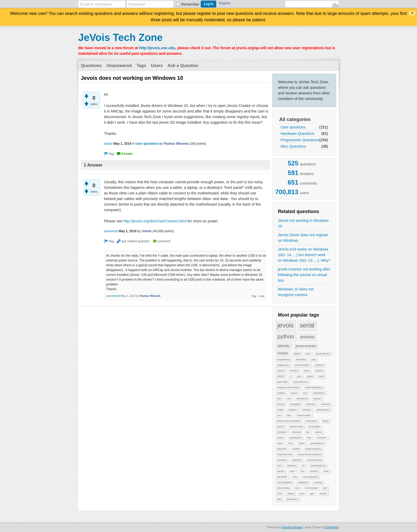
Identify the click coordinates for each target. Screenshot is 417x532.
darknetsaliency (318, 466)
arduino (307, 337)
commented (113, 296)
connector (321, 438)
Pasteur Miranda (176, 144)
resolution (282, 432)
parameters (292, 499)
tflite (289, 415)
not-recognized (310, 477)
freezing (296, 432)
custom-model (304, 415)
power (280, 438)
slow (280, 494)
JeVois (147, 231)
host (308, 354)
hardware (325, 404)
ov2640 (296, 449)
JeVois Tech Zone (120, 38)
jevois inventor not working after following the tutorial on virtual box (304, 275)
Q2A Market (332, 527)
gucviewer (282, 477)
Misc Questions (293, 146)
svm (279, 466)
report (307, 371)
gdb (279, 499)
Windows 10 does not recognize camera (296, 292)
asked (108, 144)
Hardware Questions (298, 134)
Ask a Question (183, 66)
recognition (295, 404)
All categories (295, 119)
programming (284, 359)
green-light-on (317, 443)
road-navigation (285, 482)
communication (302, 365)
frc (303, 466)
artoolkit (314, 471)
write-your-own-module (288, 387)
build (321, 376)
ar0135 (281, 376)
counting (318, 482)
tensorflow (301, 359)
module (283, 353)
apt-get (281, 471)
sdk (309, 438)
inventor (294, 371)
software (307, 410)
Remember (190, 4)
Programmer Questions (300, 140)
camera (319, 371)
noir (279, 415)
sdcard (294, 393)
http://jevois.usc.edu (157, 48)
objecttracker (295, 438)
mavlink (281, 393)
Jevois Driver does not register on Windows (303, 238)
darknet (317, 399)
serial (307, 325)
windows (319, 365)
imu (303, 471)
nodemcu (292, 466)
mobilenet (297, 460)
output (310, 376)
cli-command (311, 488)
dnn (279, 399)
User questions (293, 127)
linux (291, 443)
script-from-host (285, 454)
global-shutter (323, 410)
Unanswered (119, 66)
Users (157, 66)
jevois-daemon (301, 382)
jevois (285, 325)
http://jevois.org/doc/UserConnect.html (155, 221)
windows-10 (302, 399)
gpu (312, 494)
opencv (281, 371)
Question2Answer (292, 527)
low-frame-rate (315, 460)
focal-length (314, 427)
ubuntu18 (282, 460)
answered (111, 231)
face (295, 477)
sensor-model (296, 427)
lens (305, 393)
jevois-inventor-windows (289, 421)
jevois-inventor (306, 346)
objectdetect (319, 393)
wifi (325, 488)
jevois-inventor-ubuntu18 (310, 454)
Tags (141, 66)
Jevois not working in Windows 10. (303, 223)
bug (313, 359)
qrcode (281, 404)
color (302, 494)
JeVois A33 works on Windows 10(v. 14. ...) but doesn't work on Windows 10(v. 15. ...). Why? (304, 255)
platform (293, 410)
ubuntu (283, 346)
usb (289, 399)
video (280, 443)
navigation (303, 482)
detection (311, 404)
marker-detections (314, 387)
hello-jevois (311, 421)
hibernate (282, 449)
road (297, 488)
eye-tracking (283, 488)
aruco (297, 354)
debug (291, 494)
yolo (299, 376)
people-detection (313, 449)
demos (281, 427)
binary (326, 421)
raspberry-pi (283, 365)
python (286, 336)
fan (308, 432)
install (280, 410)
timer (326, 471)
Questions (91, 66)
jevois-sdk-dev (323, 354)
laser (292, 471)
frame (302, 443)
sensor (319, 432)
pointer (323, 494)
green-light (282, 382)
